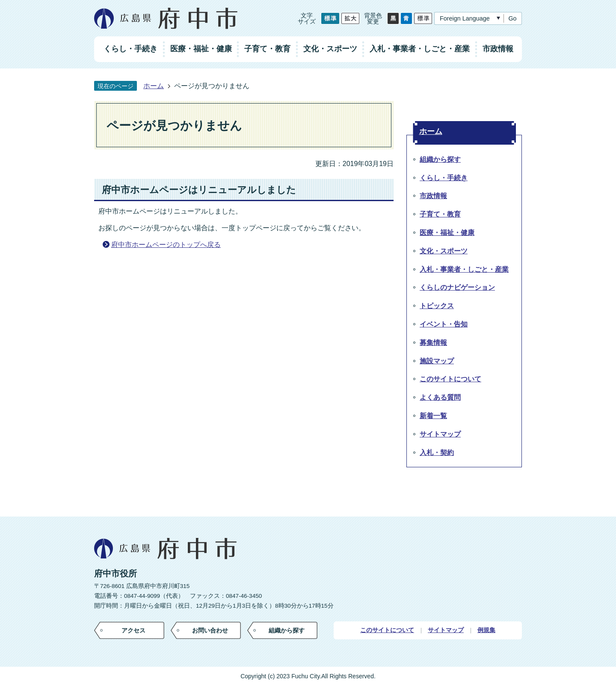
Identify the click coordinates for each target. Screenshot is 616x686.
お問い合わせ (210, 630)
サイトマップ (446, 630)
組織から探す (287, 630)
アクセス (133, 630)
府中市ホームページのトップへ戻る (166, 245)
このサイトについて (387, 630)
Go (512, 18)
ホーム (154, 86)
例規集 (486, 630)
